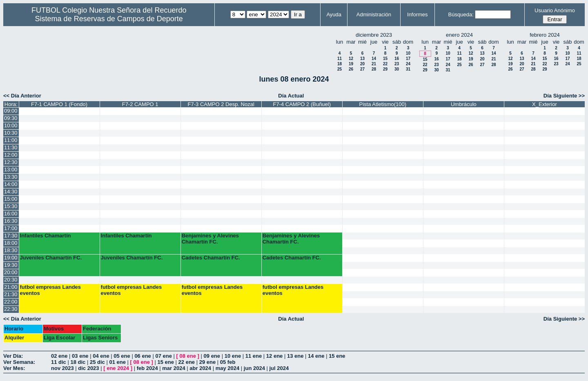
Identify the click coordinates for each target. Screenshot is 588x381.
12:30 (11, 162)
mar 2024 (174, 368)
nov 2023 (62, 368)
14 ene (316, 356)
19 (351, 64)
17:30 (11, 236)
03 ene (80, 356)
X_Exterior (545, 104)
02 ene (59, 356)
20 (362, 64)
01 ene (117, 362)
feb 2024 (147, 368)
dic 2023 (88, 368)
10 (408, 53)
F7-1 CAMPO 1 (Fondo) (59, 104)
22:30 (11, 309)
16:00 (11, 214)
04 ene (101, 356)
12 (351, 59)
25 (340, 69)
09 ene (212, 356)
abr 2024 (200, 368)
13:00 (11, 169)
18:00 (11, 243)
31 (408, 69)
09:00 (11, 111)
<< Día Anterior (22, 96)
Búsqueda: (461, 14)
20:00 (11, 272)
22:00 (11, 302)
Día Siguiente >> (564, 96)
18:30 (11, 250)
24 (408, 64)
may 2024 (228, 368)
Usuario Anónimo (555, 10)
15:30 (11, 206)
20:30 (11, 280)
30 (397, 69)
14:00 (11, 184)
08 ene (188, 356)
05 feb (228, 362)
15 (385, 59)
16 (397, 59)
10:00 (11, 125)
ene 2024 (118, 368)
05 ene (122, 356)
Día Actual (291, 96)
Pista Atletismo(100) (383, 104)
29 (385, 69)
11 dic (59, 362)
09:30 (11, 118)
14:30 (11, 192)
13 (362, 59)
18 (340, 64)
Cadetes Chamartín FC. (211, 258)
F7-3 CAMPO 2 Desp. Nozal (221, 104)
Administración (374, 14)
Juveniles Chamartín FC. (51, 258)
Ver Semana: (19, 362)
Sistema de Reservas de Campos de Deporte (109, 19)
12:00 (11, 155)
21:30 (11, 294)
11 (340, 59)
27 (362, 69)
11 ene (254, 356)
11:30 (11, 147)
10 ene (233, 356)
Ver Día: (13, 356)
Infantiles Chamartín (46, 236)
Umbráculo (464, 104)
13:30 (11, 177)
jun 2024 (254, 368)
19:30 (11, 265)
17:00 (11, 228)
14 (374, 59)
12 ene (274, 356)
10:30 (11, 133)
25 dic (97, 362)
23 (397, 64)
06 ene (143, 356)
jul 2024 (279, 368)
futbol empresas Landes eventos (51, 290)
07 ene (163, 356)
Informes (418, 14)
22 (385, 64)
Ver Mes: (14, 368)
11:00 (11, 140)
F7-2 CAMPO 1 (140, 104)
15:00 (11, 199)
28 (374, 69)
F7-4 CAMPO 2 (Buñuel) (302, 104)
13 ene (295, 356)
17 (408, 59)
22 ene (187, 362)
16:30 (11, 221)
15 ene (337, 356)
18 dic (78, 362)
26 (351, 69)
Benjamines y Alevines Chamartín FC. (210, 239)
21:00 (11, 287)
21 (374, 64)
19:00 (11, 258)
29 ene (207, 362)
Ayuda (334, 14)
